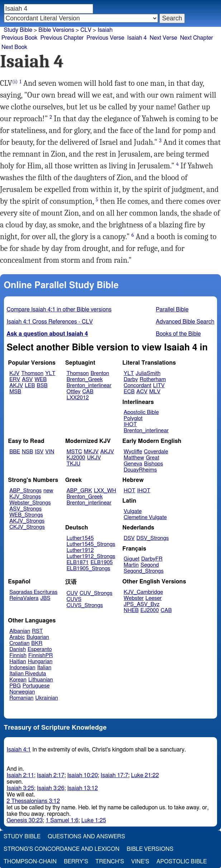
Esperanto (40, 649)
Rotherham (153, 379)
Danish (18, 649)
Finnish (18, 655)
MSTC (74, 452)
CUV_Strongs (96, 593)
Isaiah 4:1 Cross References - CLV (50, 322)
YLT (50, 373)
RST (37, 631)
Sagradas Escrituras (33, 592)
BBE (15, 452)
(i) (15, 82)
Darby (131, 379)
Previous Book (20, 38)
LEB (30, 386)
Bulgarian (38, 637)
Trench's (110, 862)
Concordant (137, 386)
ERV (15, 379)
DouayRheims (140, 470)
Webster (134, 598)
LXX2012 (78, 398)
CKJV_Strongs (27, 527)
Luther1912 (80, 550)
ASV (27, 379)
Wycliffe (133, 452)
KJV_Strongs (25, 497)
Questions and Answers (86, 837)
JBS (45, 598)
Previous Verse (105, 38)
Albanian (20, 631)
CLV (86, 30)
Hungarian (40, 662)
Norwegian (22, 692)
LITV (159, 386)
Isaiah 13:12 (83, 788)
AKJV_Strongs (27, 521)
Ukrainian (47, 698)
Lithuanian (41, 680)
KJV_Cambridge (143, 592)
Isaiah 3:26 (51, 788)
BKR (37, 643)
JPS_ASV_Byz (141, 604)
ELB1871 (78, 563)
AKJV (16, 386)
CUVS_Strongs (85, 605)
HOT (129, 491)
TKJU (74, 464)
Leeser (153, 598)
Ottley (74, 392)
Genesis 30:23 (25, 820)
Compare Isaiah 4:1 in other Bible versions (59, 310)
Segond (150, 565)
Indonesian (22, 668)
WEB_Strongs (26, 515)
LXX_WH (105, 491)
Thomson (32, 373)
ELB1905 (102, 563)
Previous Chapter (62, 38)
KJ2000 (76, 458)
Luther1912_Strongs (91, 556)
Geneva (133, 464)
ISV (39, 452)
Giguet (131, 559)
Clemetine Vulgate (145, 517)
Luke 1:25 (94, 820)
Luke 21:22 (145, 775)
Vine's (140, 862)
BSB (42, 386)
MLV (155, 392)
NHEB (131, 610)
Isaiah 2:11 (21, 775)
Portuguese (36, 686)
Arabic (17, 637)
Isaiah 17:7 (114, 775)
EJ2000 (150, 610)
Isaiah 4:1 (19, 750)
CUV (72, 593)
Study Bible (18, 30)
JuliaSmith (148, 373)
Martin (131, 565)
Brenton (100, 373)
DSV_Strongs (153, 538)
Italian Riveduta (28, 674)
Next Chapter (197, 38)
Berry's (76, 862)
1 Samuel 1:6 (62, 820)
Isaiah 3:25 (21, 788)
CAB (88, 392)
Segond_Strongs (143, 571)
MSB (15, 392)
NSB (27, 452)
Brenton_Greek (85, 379)
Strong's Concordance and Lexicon (61, 849)
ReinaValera (24, 598)
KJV (14, 373)
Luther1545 (80, 538)
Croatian (19, 643)
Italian (44, 668)
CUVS (74, 599)
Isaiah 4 (137, 38)
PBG (15, 686)
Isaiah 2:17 (51, 775)
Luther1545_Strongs (91, 544)
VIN (50, 452)
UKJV (94, 458)
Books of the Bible (178, 334)
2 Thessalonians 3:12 (33, 801)
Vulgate (133, 511)
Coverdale (156, 452)
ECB (129, 392)
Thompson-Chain (30, 862)
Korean (18, 680)
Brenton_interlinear (89, 386)
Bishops (153, 464)
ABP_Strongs (25, 491)
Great (152, 458)
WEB (40, 379)
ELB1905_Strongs (88, 569)
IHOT (130, 425)
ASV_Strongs (25, 509)
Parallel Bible (172, 310)
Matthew (134, 458)
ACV (142, 392)
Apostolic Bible (182, 862)
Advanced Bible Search (185, 322)
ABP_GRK (79, 491)
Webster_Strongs (30, 503)
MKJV (91, 452)
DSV (129, 538)
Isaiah (105, 30)
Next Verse (164, 38)
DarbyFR (152, 559)
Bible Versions (56, 30)
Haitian (18, 662)
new (48, 491)
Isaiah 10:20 (83, 775)
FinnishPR (41, 655)
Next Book (14, 47)
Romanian (21, 698)
